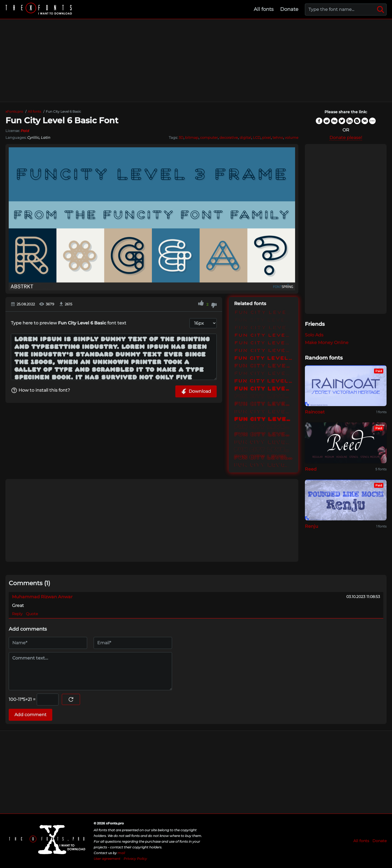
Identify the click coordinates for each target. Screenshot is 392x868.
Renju (312, 526)
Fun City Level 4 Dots (264, 397)
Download (196, 391)
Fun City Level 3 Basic (264, 359)
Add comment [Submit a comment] (30, 715)
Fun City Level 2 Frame (264, 343)
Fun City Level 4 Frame (264, 404)
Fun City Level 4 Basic (264, 389)
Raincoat (315, 412)
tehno (278, 137)
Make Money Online (327, 343)
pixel (267, 137)
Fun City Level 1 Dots (264, 321)
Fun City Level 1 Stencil (264, 328)
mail (121, 853)
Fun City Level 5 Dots (264, 427)
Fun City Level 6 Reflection (264, 465)
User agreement (107, 859)
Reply (17, 614)
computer (209, 137)
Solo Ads (314, 335)
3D (181, 137)
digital (245, 137)
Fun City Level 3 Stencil (264, 382)
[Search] (381, 10)
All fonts (264, 9)
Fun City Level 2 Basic (264, 336)
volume (292, 137)
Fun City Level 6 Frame (264, 458)
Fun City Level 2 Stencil (264, 351)
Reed (311, 469)
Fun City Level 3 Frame (264, 366)
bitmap (192, 137)
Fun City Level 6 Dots (264, 450)
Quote (32, 614)
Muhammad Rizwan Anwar (42, 597)
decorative (229, 137)
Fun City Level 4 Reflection (264, 412)
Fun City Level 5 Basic (264, 420)
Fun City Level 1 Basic (264, 313)
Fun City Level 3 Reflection (264, 374)
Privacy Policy (135, 859)
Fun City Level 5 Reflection (264, 443)
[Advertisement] (196, 60)
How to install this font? (40, 390)
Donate (289, 9)
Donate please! (346, 138)
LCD (257, 137)
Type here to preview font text (69, 323)
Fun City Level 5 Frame (264, 435)
